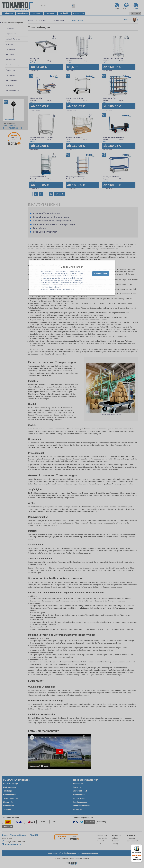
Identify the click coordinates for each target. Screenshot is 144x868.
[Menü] (140, 846)
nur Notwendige (68, 289)
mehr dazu (57, 287)
